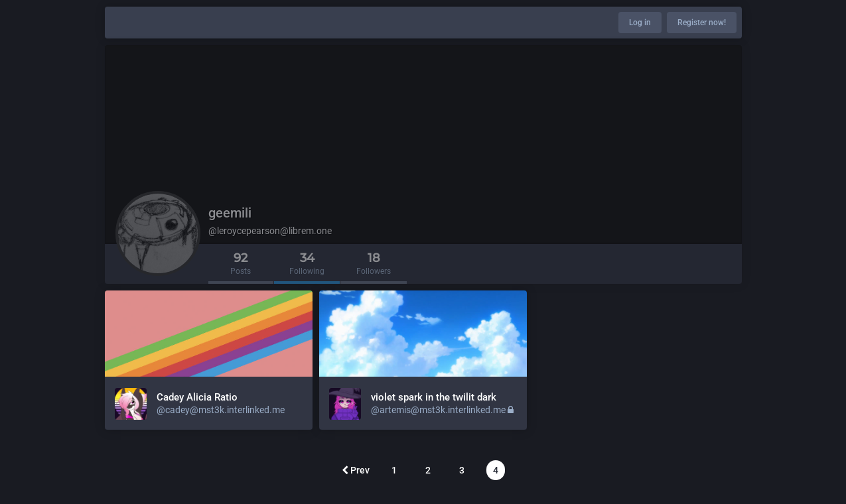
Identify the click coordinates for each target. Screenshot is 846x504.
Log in (640, 23)
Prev (356, 470)
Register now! (702, 23)
